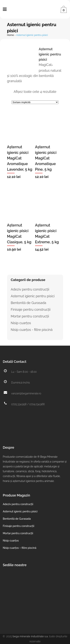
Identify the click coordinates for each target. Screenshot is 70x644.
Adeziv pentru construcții (30, 289)
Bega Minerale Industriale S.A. (31, 636)
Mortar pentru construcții (30, 316)
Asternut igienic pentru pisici (33, 296)
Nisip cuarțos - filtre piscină (32, 330)
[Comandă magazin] (35, 102)
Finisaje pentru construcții (31, 309)
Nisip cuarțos (21, 323)
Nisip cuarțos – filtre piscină (20, 548)
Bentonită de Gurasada (29, 303)
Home (11, 35)
